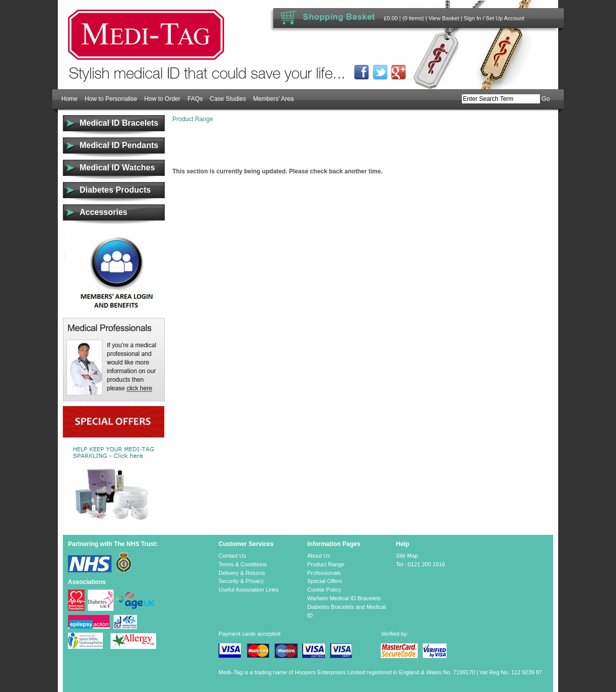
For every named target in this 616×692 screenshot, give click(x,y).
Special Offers (325, 581)
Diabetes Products (115, 190)
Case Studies (228, 99)
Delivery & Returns (242, 573)
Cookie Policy (324, 590)
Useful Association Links (249, 590)
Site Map (407, 556)
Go (546, 99)
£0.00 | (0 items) (404, 18)
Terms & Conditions (243, 564)
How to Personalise (111, 99)
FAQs (195, 99)
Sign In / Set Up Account (494, 18)
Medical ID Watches (117, 168)
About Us (319, 556)
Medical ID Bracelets (119, 123)
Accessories (103, 212)
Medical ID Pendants (119, 145)
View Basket (444, 18)
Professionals (324, 573)
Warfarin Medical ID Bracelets (344, 598)
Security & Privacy (241, 581)
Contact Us (232, 556)
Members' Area (273, 99)
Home (69, 99)
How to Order (162, 99)
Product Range (193, 119)
